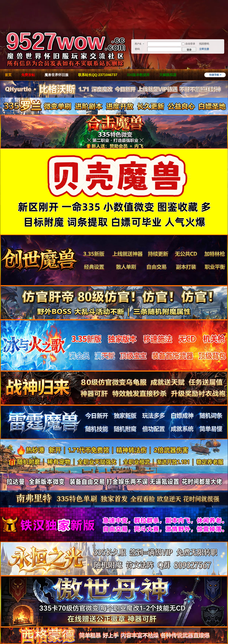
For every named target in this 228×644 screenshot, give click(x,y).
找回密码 (204, 44)
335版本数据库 (138, 75)
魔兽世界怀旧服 (57, 75)
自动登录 (189, 44)
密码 (137, 49)
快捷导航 (214, 75)
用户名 (138, 44)
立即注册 (204, 49)
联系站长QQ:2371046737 (98, 75)
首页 (8, 75)
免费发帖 (28, 75)
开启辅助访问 (227, 20)
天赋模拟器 (168, 75)
